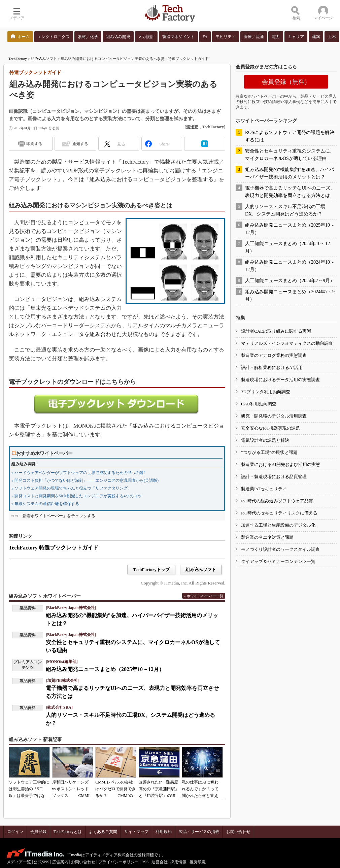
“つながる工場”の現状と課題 (269, 452)
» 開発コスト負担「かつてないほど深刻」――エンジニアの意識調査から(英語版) (85, 480)
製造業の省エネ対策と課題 (267, 537)
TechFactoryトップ (151, 570)
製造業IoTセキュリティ (264, 489)
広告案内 (60, 862)
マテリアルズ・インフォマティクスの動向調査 (287, 343)
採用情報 (178, 862)
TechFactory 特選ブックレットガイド (54, 548)
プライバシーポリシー (118, 862)
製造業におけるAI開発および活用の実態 (281, 464)
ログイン (15, 832)
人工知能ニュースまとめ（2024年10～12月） (287, 247)
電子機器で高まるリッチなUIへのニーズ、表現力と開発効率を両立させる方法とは (290, 192)
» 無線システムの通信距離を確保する (45, 504)
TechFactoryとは (68, 832)
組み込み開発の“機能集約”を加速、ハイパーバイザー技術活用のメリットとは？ (290, 173)
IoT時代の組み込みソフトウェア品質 (277, 501)
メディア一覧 (19, 862)
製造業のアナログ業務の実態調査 (274, 355)
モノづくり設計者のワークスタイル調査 (280, 549)
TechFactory (18, 59)
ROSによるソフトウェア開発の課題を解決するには (290, 136)
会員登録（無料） (286, 82)
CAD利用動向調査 (259, 404)
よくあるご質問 (103, 832)
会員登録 (38, 832)
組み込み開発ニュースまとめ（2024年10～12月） (290, 266)
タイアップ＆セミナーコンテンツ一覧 (278, 561)
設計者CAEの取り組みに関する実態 (276, 331)
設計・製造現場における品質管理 (274, 477)
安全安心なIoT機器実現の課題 (270, 428)
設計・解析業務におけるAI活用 (272, 368)
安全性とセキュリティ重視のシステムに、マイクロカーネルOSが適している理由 (290, 155)
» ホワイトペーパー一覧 (204, 596)
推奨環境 (198, 862)
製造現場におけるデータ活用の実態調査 (280, 380)
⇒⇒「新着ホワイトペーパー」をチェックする (53, 516)
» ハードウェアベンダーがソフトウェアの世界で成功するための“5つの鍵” (78, 473)
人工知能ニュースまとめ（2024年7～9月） (290, 281)
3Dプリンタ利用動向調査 (266, 392)
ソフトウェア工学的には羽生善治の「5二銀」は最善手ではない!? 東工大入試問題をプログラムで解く (29, 796)
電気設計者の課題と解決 (265, 440)
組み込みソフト (44, 59)
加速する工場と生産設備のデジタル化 (278, 525)
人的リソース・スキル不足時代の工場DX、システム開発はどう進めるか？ (285, 210)
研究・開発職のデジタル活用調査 (274, 416)
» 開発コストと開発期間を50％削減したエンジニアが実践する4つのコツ (77, 496)
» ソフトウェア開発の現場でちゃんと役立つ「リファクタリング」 (72, 488)
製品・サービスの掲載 (199, 832)
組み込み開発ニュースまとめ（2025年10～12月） (105, 669)
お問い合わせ (238, 832)
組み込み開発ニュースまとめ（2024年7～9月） (290, 295)
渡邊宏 (192, 127)
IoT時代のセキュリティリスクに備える (279, 513)
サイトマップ (136, 832)
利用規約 (164, 832)
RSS (145, 862)
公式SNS (41, 862)
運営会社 (160, 862)
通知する (80, 144)
